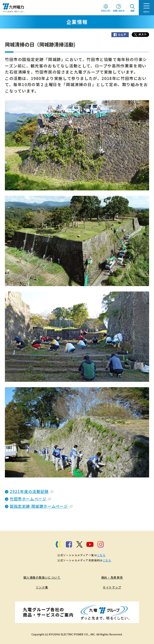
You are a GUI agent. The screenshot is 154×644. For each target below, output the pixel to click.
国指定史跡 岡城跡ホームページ (41, 506)
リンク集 (42, 587)
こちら (101, 555)
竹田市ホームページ (30, 499)
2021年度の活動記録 (32, 491)
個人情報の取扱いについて (42, 577)
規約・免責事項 (112, 577)
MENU (147, 12)
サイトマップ (112, 587)
